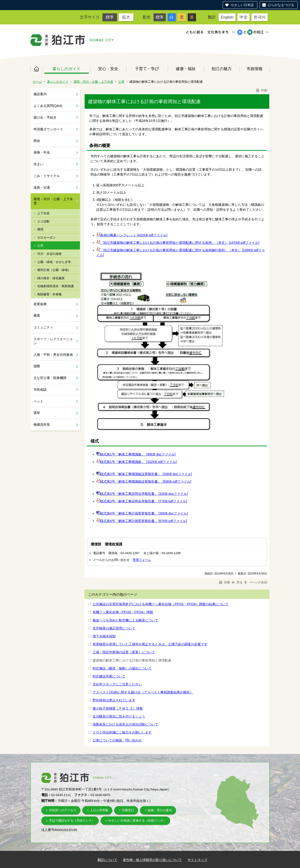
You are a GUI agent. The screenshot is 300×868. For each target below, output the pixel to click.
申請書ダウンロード (48, 129)
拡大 (126, 17)
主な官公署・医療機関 (50, 378)
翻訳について (107, 860)
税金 (37, 141)
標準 (110, 17)
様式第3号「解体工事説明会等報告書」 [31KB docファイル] (144, 494)
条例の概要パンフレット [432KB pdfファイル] (134, 235)
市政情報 (255, 69)
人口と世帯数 (99, 810)
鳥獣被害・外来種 (49, 294)
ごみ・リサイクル (47, 176)
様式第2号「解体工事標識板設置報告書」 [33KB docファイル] (146, 474)
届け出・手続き (45, 117)
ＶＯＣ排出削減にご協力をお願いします (122, 732)
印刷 (261, 90)
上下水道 (43, 213)
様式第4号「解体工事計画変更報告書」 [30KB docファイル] (144, 513)
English (227, 17)
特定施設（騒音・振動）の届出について (122, 668)
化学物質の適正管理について (114, 628)
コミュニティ (43, 327)
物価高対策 (42, 425)
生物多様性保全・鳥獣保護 (56, 286)
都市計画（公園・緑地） (54, 270)
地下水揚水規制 (104, 636)
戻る (237, 582)
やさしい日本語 (242, 5)
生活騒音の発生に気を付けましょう (119, 716)
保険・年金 (42, 152)
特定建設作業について (109, 676)
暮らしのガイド (66, 69)
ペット (38, 401)
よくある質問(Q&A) (48, 106)
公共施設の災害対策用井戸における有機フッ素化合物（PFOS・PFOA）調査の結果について (161, 604)
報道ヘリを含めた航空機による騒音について (125, 620)
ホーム (37, 69)
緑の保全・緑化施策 (51, 278)
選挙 (37, 413)
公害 (121, 82)
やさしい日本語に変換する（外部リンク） (137, 821)
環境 (40, 229)
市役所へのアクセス (63, 810)
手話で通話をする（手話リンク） (72, 821)
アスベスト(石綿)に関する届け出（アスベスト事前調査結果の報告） (143, 692)
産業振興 (40, 304)
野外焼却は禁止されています (114, 700)
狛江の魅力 (222, 69)
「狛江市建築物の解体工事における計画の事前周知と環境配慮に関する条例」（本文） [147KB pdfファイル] (180, 243)
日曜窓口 (128, 810)
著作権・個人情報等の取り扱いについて (152, 860)
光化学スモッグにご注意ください (117, 684)
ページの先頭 (255, 582)
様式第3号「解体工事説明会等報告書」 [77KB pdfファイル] (144, 501)
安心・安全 (108, 69)
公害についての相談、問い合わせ (117, 740)
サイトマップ (197, 860)
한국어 (260, 17)
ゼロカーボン (46, 238)
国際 (37, 366)
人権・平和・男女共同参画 (53, 355)
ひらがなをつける (281, 5)
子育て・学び (147, 69)
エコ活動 (43, 221)
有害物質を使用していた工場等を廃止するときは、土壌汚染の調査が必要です (150, 644)
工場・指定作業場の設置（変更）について (124, 652)
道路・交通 (42, 188)
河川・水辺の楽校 (49, 254)
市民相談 (40, 390)
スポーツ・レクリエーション (53, 341)
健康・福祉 (186, 69)
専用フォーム (142, 560)
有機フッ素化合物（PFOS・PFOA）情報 (123, 612)
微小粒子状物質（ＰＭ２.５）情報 (118, 708)
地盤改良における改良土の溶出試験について (125, 724)
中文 (244, 17)
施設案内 (40, 94)
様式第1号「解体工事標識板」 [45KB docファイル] (138, 454)
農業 (37, 316)
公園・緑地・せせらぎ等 (54, 262)
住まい (38, 164)
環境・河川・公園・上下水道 (93, 82)
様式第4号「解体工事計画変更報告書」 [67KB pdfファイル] (144, 521)
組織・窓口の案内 (160, 810)
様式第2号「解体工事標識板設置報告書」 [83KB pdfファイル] (146, 481)
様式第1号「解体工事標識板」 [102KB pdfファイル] (138, 462)
